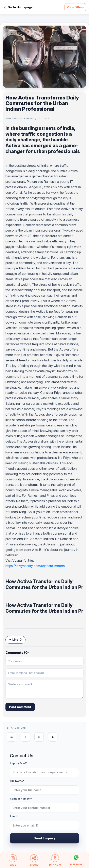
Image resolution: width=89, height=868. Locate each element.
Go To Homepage (18, 7)
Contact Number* (21, 799)
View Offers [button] (75, 7)
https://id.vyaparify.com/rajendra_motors (35, 566)
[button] (13, 862)
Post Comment (20, 707)
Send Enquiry (44, 838)
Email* (14, 817)
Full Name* (17, 781)
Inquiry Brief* (19, 763)
